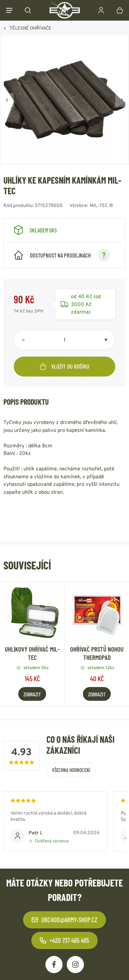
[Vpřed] (122, 100)
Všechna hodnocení (71, 770)
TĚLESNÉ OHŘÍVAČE (30, 28)
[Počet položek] (64, 340)
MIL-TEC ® (101, 205)
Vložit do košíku (65, 366)
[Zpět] (7, 100)
